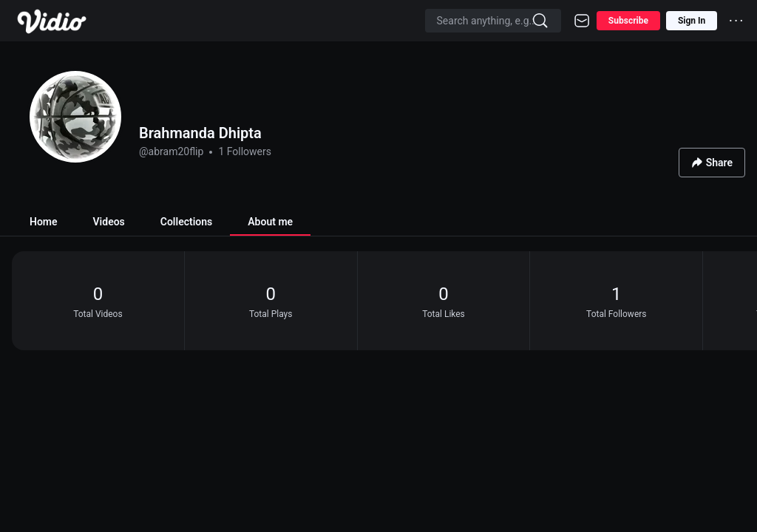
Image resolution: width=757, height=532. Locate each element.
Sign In (692, 21)
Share (712, 163)
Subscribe (628, 21)
